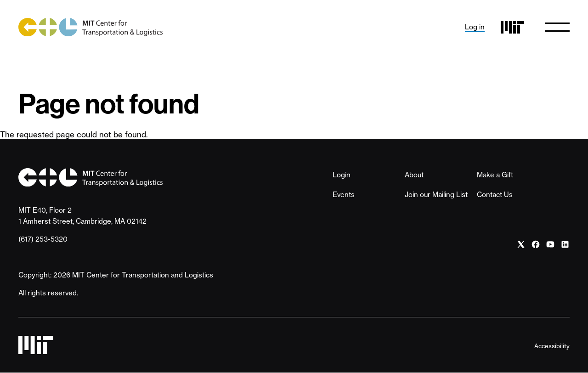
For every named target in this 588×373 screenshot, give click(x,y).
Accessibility (552, 346)
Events (344, 195)
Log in (475, 27)
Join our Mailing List (436, 195)
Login (342, 175)
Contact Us (495, 195)
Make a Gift (495, 175)
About (414, 175)
